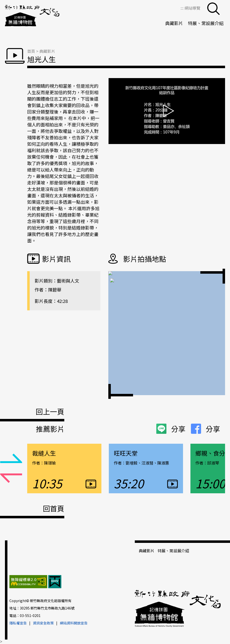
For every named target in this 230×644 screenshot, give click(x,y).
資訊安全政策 (43, 623)
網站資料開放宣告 (74, 623)
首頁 (31, 51)
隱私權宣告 (18, 623)
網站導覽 (192, 8)
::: (183, 8)
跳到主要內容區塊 (3, 3)
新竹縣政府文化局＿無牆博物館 (32, 16)
